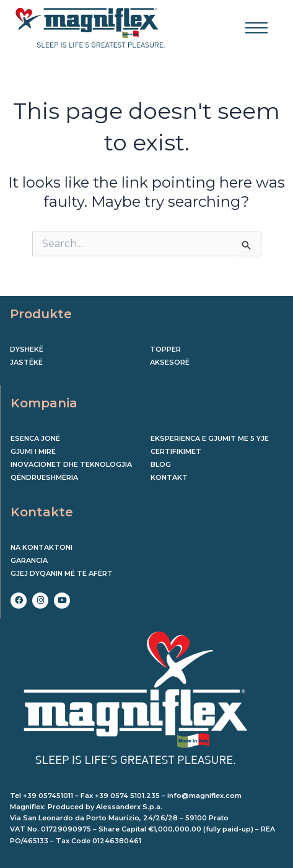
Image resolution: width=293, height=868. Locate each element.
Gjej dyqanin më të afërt (62, 573)
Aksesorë (170, 362)
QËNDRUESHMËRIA (44, 477)
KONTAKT (169, 477)
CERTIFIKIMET (176, 451)
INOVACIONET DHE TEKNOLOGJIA (71, 464)
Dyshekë (27, 349)
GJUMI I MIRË (33, 451)
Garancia (29, 560)
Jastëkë (26, 362)
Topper (165, 349)
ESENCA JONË (35, 438)
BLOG (161, 464)
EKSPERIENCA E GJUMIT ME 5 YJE (210, 438)
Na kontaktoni (42, 547)
